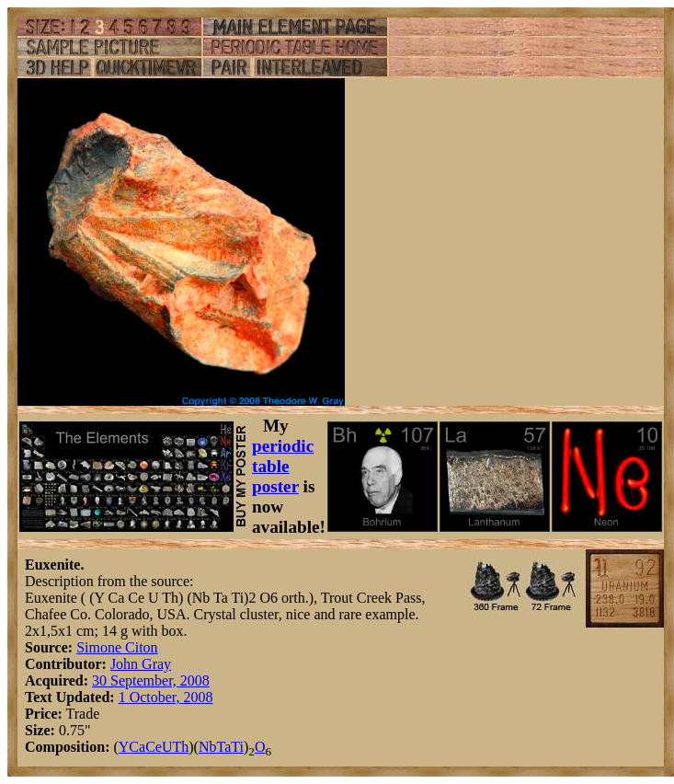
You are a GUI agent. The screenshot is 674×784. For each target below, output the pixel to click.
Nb (208, 747)
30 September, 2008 (151, 680)
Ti (237, 747)
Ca (137, 747)
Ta (223, 747)
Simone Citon (117, 647)
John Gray (141, 664)
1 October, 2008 (166, 697)
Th (180, 747)
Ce (154, 747)
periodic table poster (283, 466)
